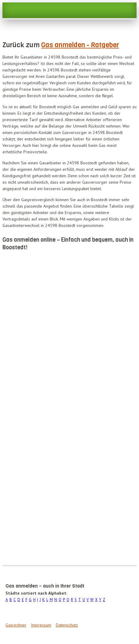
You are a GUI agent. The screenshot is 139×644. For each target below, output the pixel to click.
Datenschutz (67, 625)
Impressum (41, 625)
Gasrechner (16, 625)
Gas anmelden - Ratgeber (80, 45)
